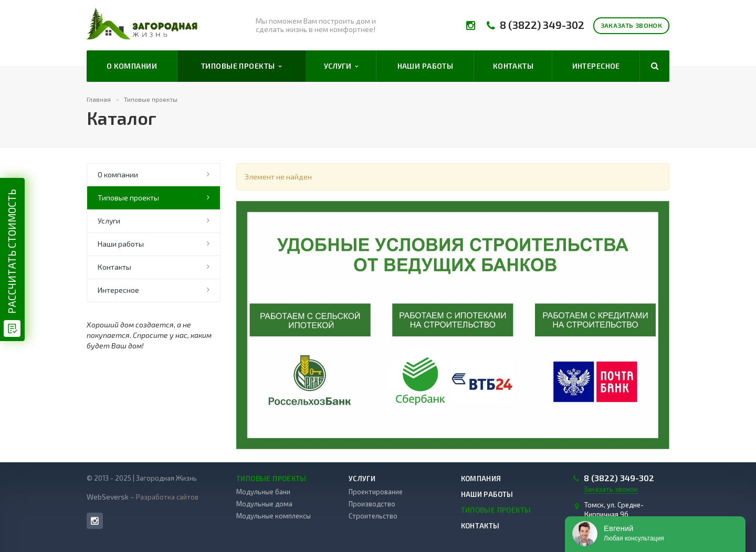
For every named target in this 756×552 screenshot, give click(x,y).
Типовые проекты (241, 66)
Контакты (513, 66)
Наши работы (426, 66)
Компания (481, 479)
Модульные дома (264, 504)
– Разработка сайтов (164, 497)
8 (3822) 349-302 (542, 25)
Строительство (373, 516)
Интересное (596, 66)
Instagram (95, 521)
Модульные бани (263, 492)
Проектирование (376, 492)
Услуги (341, 66)
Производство (372, 504)
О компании (132, 66)
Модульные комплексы (274, 516)
